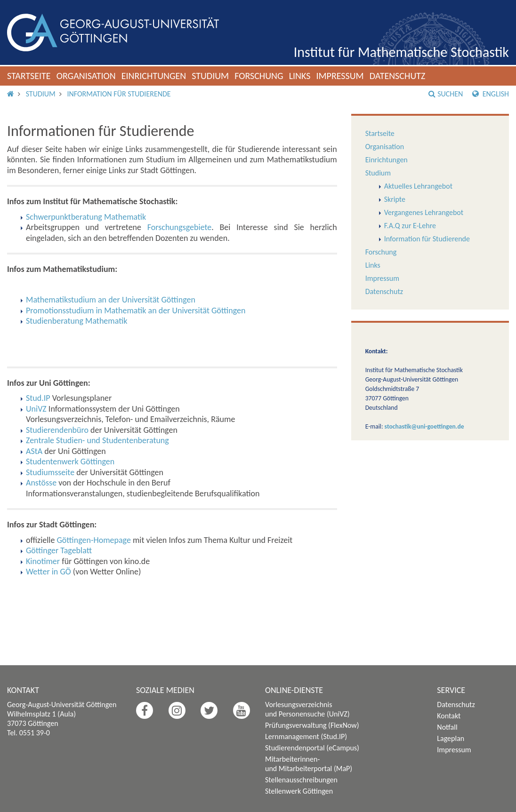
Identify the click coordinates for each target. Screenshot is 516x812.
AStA (34, 451)
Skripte (395, 199)
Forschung (259, 76)
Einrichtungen (154, 76)
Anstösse (41, 483)
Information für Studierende (119, 94)
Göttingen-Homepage (94, 540)
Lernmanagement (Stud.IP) (306, 736)
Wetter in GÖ (48, 572)
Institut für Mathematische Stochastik (401, 52)
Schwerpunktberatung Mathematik (86, 217)
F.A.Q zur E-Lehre (410, 226)
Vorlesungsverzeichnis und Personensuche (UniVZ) (307, 709)
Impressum (340, 76)
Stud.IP (38, 398)
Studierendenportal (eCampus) (312, 748)
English (491, 94)
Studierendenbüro (57, 430)
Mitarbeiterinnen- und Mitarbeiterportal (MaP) (309, 764)
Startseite (29, 76)
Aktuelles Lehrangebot (418, 186)
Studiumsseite (50, 472)
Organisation (86, 76)
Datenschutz (398, 76)
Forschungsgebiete (180, 227)
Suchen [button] (446, 94)
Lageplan (451, 738)
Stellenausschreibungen (301, 780)
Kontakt (449, 716)
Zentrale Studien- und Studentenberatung (97, 440)
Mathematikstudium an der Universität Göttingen (111, 300)
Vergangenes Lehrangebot (424, 212)
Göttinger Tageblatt (59, 550)
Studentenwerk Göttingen (70, 462)
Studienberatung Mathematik (77, 321)
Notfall (447, 727)
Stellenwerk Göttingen (299, 791)
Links (300, 76)
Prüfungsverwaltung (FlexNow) (312, 725)
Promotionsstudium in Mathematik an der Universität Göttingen (136, 310)
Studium (210, 76)
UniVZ (36, 409)
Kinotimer (43, 561)
